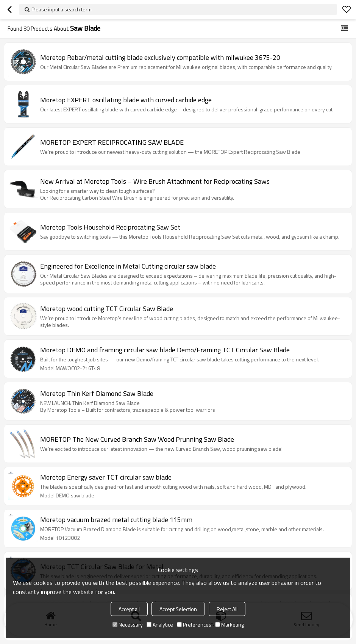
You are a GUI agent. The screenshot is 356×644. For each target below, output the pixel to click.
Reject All (227, 609)
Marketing (230, 624)
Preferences (194, 624)
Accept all (129, 609)
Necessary (128, 624)
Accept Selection (178, 609)
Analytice (160, 624)
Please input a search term (62, 9)
